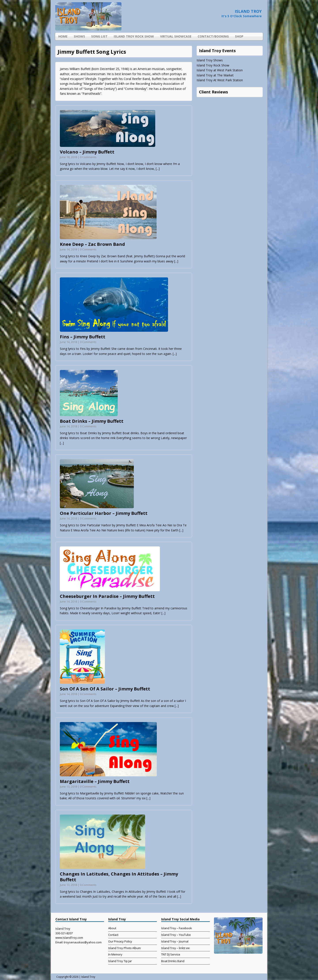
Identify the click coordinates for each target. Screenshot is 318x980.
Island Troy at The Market (215, 75)
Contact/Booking (213, 36)
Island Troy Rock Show (134, 36)
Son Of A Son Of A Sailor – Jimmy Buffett (105, 689)
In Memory (115, 954)
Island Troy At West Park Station (220, 80)
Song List (99, 36)
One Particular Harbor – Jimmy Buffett (104, 513)
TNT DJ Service (171, 954)
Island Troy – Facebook (177, 928)
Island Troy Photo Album (124, 948)
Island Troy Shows (210, 60)
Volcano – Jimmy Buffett (87, 152)
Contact (113, 935)
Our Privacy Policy (120, 941)
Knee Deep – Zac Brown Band (92, 244)
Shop (239, 36)
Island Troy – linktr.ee (175, 948)
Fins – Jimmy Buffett (83, 337)
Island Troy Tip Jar (120, 961)
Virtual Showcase (176, 36)
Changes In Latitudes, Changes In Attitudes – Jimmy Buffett (119, 877)
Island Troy (88, 977)
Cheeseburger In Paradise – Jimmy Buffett (107, 596)
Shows (79, 36)
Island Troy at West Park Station (220, 70)
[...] (158, 169)
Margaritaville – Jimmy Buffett (95, 781)
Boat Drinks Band (173, 961)
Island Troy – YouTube (176, 935)
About (112, 928)
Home (63, 36)
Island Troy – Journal (175, 941)
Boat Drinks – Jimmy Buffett (92, 421)
